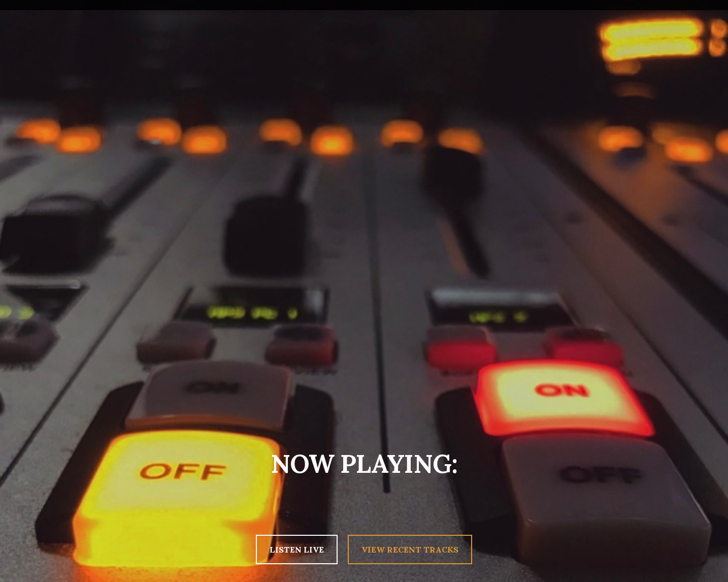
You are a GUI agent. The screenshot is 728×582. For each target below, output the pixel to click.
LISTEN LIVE (297, 549)
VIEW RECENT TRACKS (410, 549)
